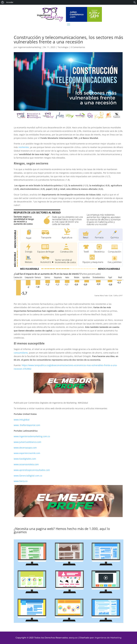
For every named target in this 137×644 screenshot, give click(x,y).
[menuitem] (3, 2)
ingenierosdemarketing (29, 47)
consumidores (21, 353)
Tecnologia (63, 47)
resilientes (24, 147)
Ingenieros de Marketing (108, 638)
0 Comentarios (78, 47)
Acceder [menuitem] (10, 2)
